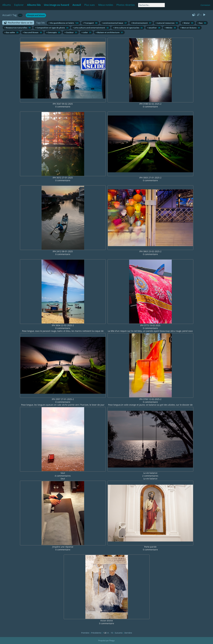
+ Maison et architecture (109, 32)
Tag (15, 15)
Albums (7, 5)
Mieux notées (106, 5)
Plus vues (90, 5)
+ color (86, 32)
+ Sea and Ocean (32, 32)
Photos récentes (126, 5)
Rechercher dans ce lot (20, 23)
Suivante (119, 633)
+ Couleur (71, 32)
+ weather (154, 28)
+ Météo (170, 28)
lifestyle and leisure (36, 15)
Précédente (96, 633)
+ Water (188, 23)
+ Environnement (141, 23)
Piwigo (112, 641)
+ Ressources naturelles (18, 28)
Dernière (128, 633)
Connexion (205, 5)
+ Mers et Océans (190, 28)
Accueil (6, 15)
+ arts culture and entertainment (91, 28)
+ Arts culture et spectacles (128, 28)
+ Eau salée (11, 32)
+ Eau (202, 23)
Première (85, 633)
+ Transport (90, 23)
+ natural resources (167, 23)
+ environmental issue (114, 23)
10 (112, 633)
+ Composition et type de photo (52, 28)
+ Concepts (53, 32)
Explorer (19, 5)
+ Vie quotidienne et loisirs (63, 23)
